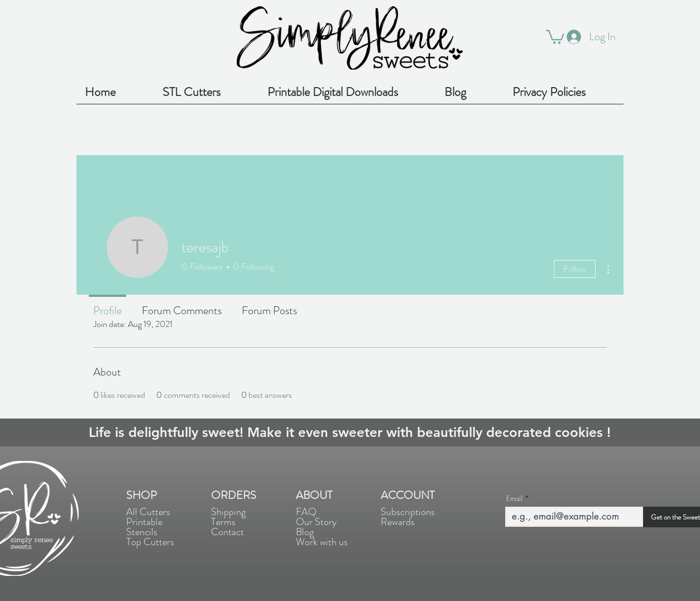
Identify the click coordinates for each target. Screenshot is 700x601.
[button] (555, 36)
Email (514, 499)
